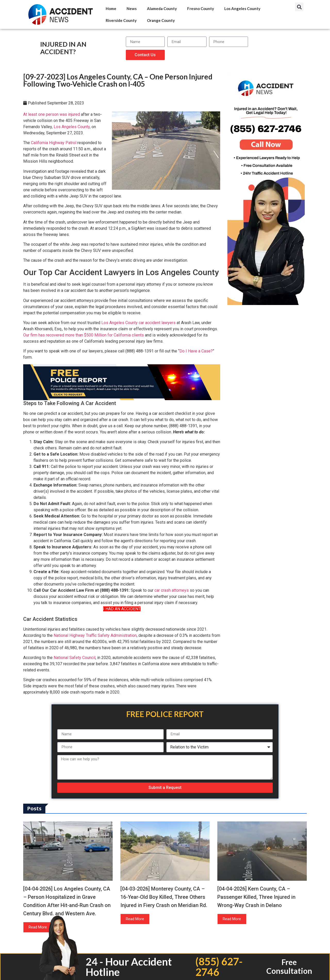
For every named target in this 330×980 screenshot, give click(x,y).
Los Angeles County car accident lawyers (138, 323)
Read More (38, 927)
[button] (299, 7)
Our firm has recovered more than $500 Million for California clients (84, 335)
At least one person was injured (52, 114)
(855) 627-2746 (219, 967)
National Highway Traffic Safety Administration (95, 635)
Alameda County (162, 9)
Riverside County (121, 20)
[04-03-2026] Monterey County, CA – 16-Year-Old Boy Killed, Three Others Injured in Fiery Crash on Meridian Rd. (164, 897)
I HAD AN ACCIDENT (122, 609)
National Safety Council (75, 658)
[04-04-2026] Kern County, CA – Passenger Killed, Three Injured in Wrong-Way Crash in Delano (256, 897)
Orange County (161, 20)
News (132, 9)
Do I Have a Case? (196, 351)
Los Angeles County (242, 9)
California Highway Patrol (54, 143)
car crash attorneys (172, 590)
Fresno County (201, 9)
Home (111, 9)
